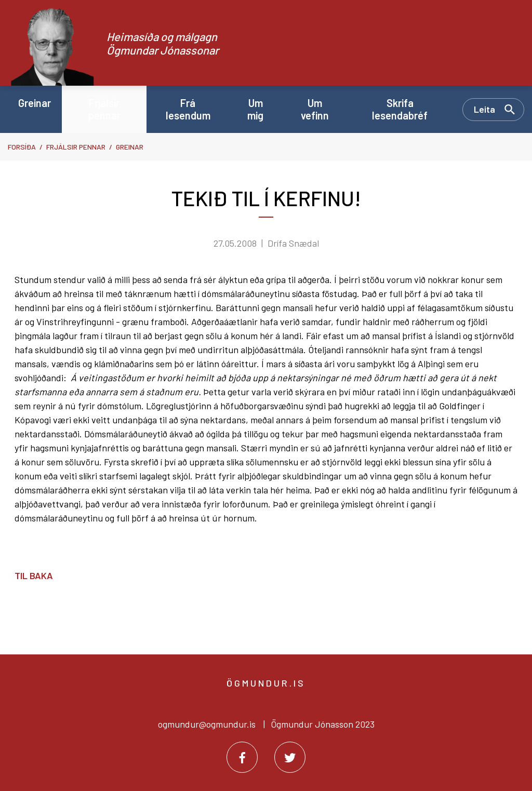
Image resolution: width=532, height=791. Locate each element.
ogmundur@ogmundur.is (207, 724)
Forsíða (22, 147)
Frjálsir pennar (76, 147)
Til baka (34, 575)
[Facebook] (242, 757)
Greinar (130, 147)
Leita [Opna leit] (484, 109)
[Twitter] (290, 757)
